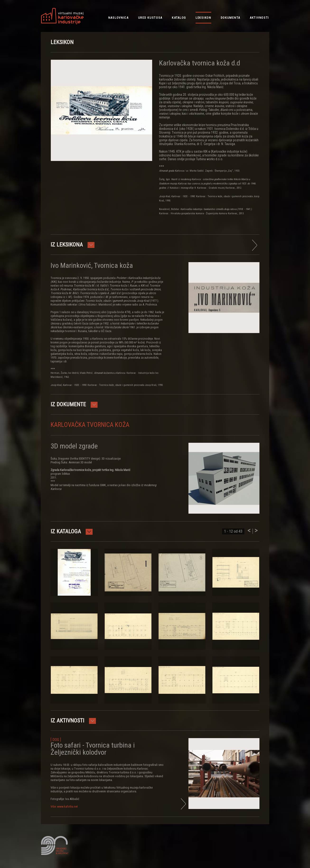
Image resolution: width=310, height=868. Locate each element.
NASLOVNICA (118, 18)
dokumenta (230, 18)
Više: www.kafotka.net (64, 806)
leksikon (203, 18)
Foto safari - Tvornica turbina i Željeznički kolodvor (93, 749)
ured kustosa (150, 18)
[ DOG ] (56, 740)
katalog (179, 18)
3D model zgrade (74, 446)
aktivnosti (259, 18)
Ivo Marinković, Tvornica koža (92, 265)
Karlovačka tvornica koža (90, 425)
